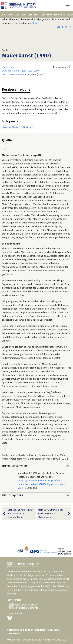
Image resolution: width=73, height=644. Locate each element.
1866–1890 (46, 15)
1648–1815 (20, 15)
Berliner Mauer (11, 127)
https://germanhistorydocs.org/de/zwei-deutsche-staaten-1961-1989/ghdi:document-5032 (41, 484)
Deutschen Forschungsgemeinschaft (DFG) (29, 586)
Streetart (28, 127)
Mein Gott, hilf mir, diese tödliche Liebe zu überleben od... (52, 514)
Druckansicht (60, 67)
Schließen (64, 27)
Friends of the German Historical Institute (33, 579)
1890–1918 (59, 15)
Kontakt (40, 630)
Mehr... (35, 23)
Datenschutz (14, 633)
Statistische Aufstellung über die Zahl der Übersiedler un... (20, 514)
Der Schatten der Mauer (14, 74)
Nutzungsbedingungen (20, 630)
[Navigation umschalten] (69, 6)
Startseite (7, 67)
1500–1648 (7, 15)
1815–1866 (33, 15)
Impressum (53, 630)
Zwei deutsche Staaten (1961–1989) (21, 71)
